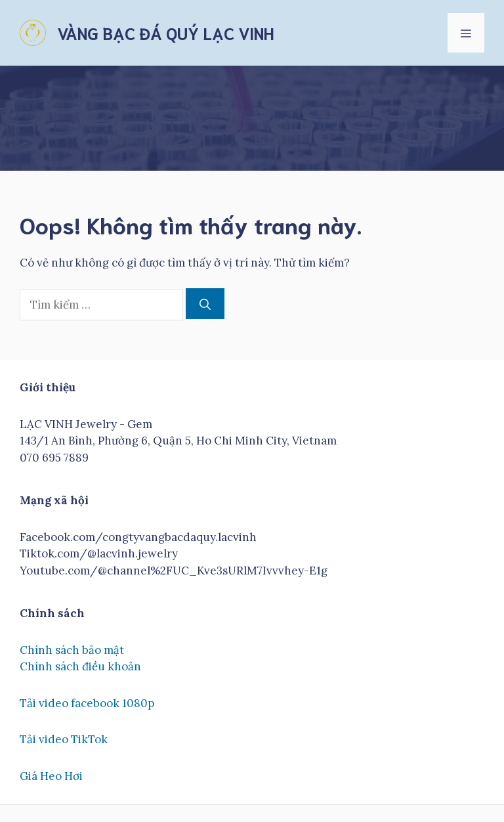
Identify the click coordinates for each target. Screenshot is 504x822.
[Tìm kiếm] (205, 304)
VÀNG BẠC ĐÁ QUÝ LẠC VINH (165, 32)
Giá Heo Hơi (51, 776)
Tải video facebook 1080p (87, 703)
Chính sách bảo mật (72, 650)
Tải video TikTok (64, 739)
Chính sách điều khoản (80, 666)
